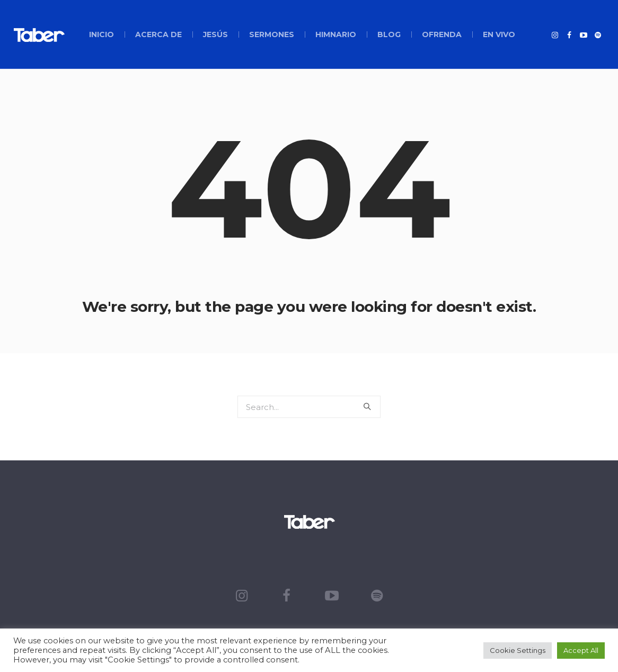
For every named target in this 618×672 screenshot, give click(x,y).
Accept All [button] (581, 650)
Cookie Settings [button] (518, 650)
